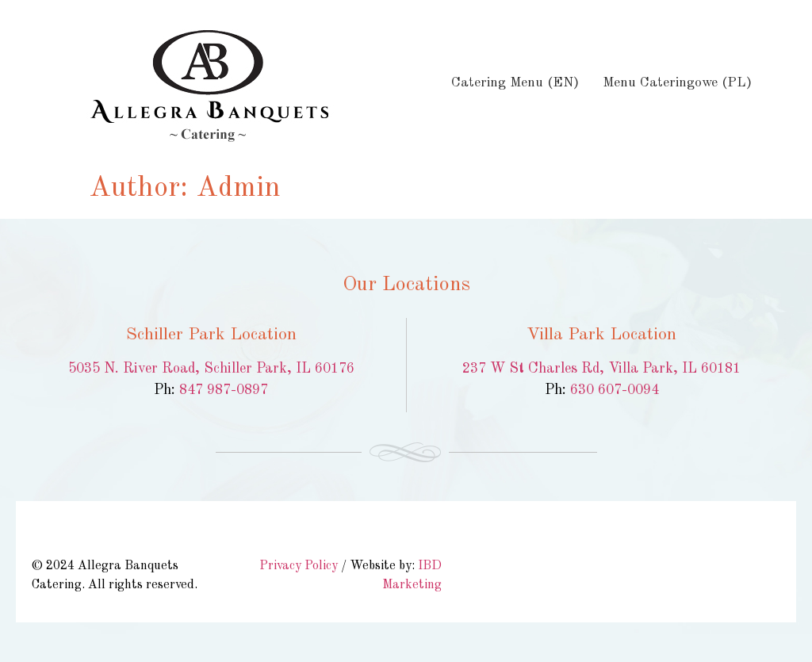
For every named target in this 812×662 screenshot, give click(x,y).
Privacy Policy (299, 566)
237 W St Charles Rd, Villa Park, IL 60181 (601, 369)
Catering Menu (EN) (515, 83)
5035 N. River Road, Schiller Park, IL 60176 (211, 369)
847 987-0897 (224, 390)
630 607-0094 (615, 390)
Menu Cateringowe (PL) (677, 83)
